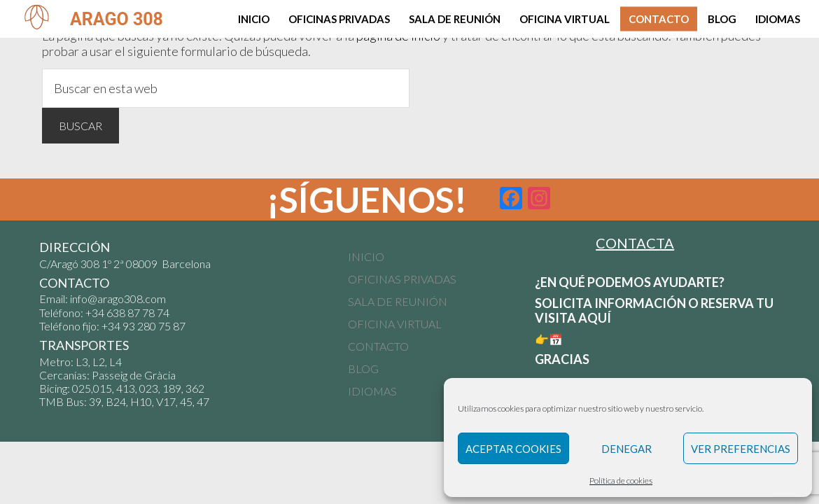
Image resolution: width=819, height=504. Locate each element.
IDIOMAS (372, 391)
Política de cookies (621, 481)
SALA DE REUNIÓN (398, 301)
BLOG (363, 369)
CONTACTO (378, 346)
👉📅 (550, 339)
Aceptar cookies (513, 449)
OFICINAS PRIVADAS (402, 279)
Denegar (626, 449)
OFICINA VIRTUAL (395, 324)
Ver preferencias (741, 449)
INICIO (366, 257)
